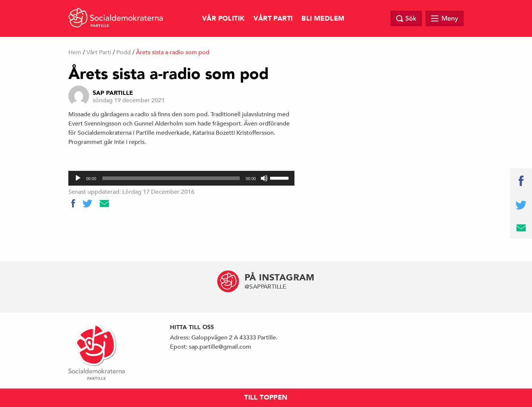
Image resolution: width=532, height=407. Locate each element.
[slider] (171, 178)
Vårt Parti (273, 19)
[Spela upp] (78, 178)
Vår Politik (223, 19)
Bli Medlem (323, 19)
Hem (75, 52)
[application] (181, 178)
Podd (124, 52)
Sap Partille (113, 93)
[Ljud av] (264, 178)
